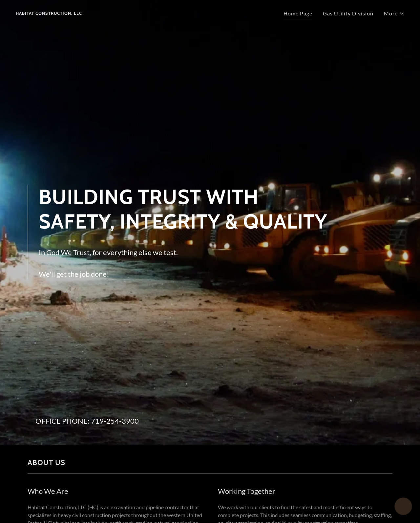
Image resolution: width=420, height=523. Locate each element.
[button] (394, 13)
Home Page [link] (298, 13)
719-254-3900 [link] (115, 421)
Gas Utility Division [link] (348, 13)
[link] (49, 13)
